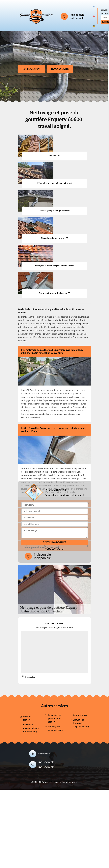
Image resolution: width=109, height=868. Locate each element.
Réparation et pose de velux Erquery (54, 718)
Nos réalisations (32, 69)
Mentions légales (70, 782)
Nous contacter (60, 69)
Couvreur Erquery (28, 718)
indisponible (77, 15)
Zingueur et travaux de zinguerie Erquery (81, 723)
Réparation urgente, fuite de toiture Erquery (31, 728)
